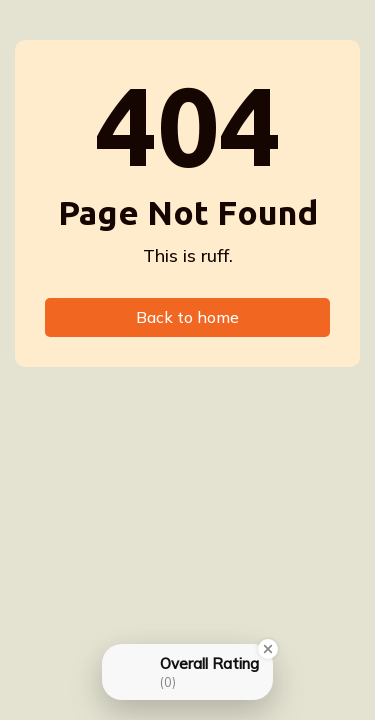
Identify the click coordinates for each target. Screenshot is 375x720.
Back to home (187, 317)
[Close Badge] (268, 649)
